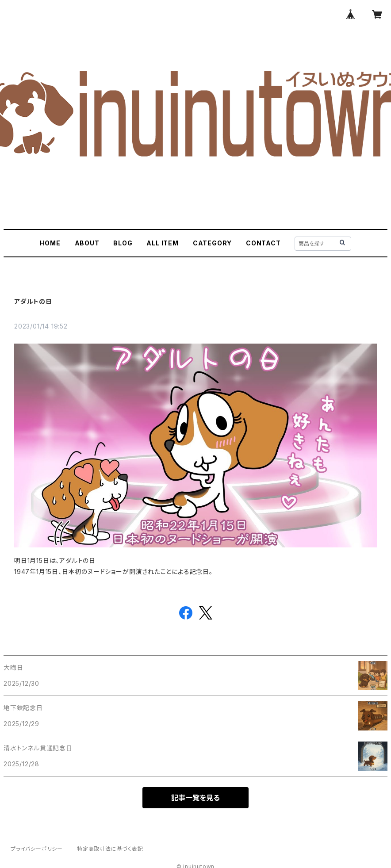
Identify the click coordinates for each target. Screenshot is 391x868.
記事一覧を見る (195, 798)
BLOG (123, 243)
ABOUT (87, 243)
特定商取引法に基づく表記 (110, 849)
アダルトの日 (33, 301)
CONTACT (263, 243)
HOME (50, 243)
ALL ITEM (162, 243)
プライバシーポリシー (37, 849)
